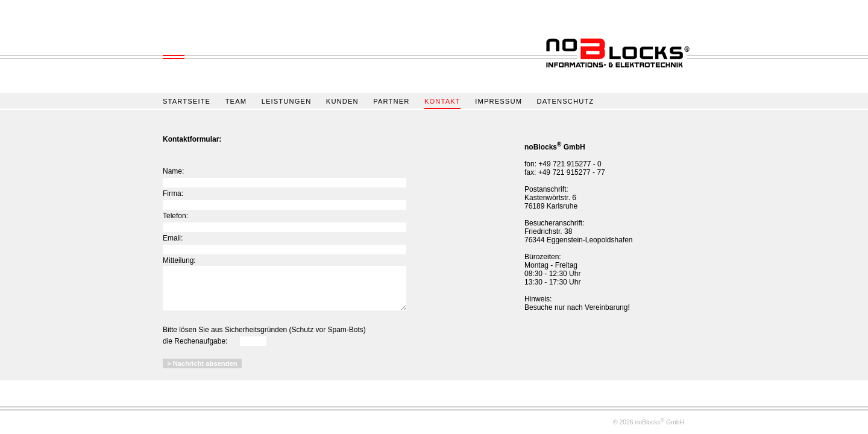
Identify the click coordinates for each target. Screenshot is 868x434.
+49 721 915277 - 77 (572, 172)
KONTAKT (442, 101)
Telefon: (175, 216)
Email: (173, 238)
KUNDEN (342, 101)
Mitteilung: (179, 260)
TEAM (236, 101)
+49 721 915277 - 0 (570, 164)
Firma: (173, 193)
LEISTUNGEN (287, 101)
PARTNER (391, 101)
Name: (173, 171)
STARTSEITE (187, 101)
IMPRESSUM (498, 101)
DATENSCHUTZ (566, 101)
